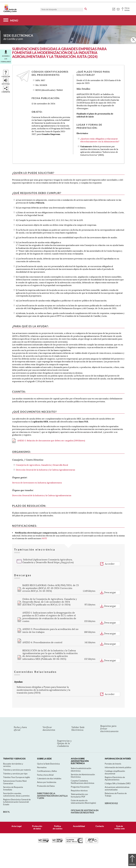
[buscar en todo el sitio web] (86, 8)
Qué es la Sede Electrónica (48, 764)
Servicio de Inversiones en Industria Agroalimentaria (37, 483)
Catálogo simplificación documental (115, 772)
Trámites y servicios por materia (17, 770)
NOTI (44, 539)
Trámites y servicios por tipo (15, 774)
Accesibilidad (79, 826)
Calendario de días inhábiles (49, 778)
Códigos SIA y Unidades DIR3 (118, 783)
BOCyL (6, 812)
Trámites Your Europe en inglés (17, 777)
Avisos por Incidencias (47, 782)
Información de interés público (118, 767)
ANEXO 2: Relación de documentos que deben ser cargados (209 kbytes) (49, 441)
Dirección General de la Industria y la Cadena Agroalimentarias (45, 470)
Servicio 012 (111, 803)
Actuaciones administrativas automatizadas (117, 788)
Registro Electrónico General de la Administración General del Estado (17, 802)
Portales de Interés (113, 764)
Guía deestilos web (120, 827)
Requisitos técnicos (79, 790)
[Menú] (11, 20)
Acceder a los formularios (6, 59)
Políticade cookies (58, 827)
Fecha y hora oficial (45, 775)
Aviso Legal (17, 826)
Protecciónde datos (37, 827)
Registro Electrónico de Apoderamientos (115, 778)
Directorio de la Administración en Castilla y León (52, 796)
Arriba (132, 864)
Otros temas (127, 9)
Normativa (42, 767)
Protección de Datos (46, 786)
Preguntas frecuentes (80, 787)
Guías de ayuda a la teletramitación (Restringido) (83, 802)
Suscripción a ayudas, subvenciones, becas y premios (16, 794)
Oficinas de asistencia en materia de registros (85, 811)
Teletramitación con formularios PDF (79, 795)
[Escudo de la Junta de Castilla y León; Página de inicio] (10, 12)
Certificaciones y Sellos (47, 771)
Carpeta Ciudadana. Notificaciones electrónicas (83, 782)
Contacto (100, 826)
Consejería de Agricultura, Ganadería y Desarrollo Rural (42, 465)
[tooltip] (114, 9)
